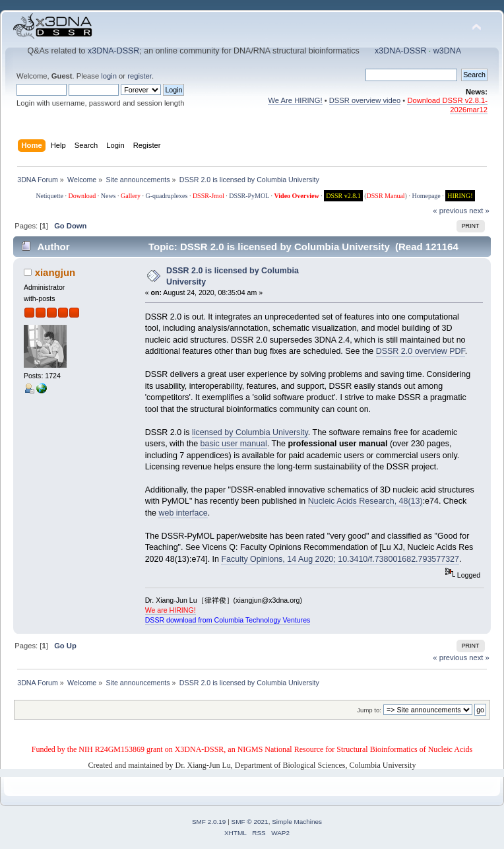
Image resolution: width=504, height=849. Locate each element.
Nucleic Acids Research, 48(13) (365, 501)
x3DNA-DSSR (113, 51)
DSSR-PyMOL (249, 196)
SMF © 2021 (250, 822)
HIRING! (460, 196)
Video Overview (296, 196)
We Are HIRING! (295, 100)
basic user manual (234, 444)
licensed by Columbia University (250, 432)
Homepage (426, 196)
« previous (450, 211)
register (140, 76)
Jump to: (369, 710)
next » (479, 211)
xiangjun (55, 272)
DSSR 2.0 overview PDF (421, 351)
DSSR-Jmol (208, 196)
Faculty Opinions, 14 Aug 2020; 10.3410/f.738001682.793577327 (340, 559)
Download (82, 196)
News (109, 196)
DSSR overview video (365, 100)
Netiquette (49, 196)
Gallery (131, 196)
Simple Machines (297, 822)
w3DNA (447, 51)
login (109, 76)
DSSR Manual (386, 196)
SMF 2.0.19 (209, 822)
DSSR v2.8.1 (343, 196)
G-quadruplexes (167, 196)
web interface (183, 513)
